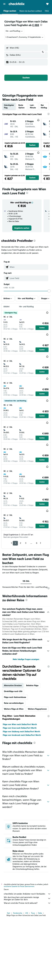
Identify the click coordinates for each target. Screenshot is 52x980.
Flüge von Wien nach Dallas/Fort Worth (20, 786)
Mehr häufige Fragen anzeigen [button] (26, 720)
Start (9, 975)
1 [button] (15, 543)
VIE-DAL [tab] (26, 581)
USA (27, 975)
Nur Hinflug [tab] (44, 106)
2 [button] (21, 543)
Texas (33, 975)
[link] (22, 228)
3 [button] (26, 543)
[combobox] (14, 31)
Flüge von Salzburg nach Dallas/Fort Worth (21, 793)
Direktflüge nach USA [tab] (13, 752)
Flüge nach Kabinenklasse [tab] (15, 758)
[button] (4, 4)
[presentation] (41, 25)
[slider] (49, 291)
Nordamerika (18, 975)
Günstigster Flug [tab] (9, 106)
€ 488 (36, 25)
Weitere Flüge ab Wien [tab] (14, 770)
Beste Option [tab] (21, 106)
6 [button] (37, 543)
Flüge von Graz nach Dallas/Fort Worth (20, 789)
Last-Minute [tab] (33, 106)
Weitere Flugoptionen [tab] (37, 770)
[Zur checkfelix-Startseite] (17, 4)
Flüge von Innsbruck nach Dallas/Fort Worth (22, 796)
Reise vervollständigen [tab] (14, 764)
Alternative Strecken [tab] (13, 747)
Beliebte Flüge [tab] (32, 747)
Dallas (40, 975)
